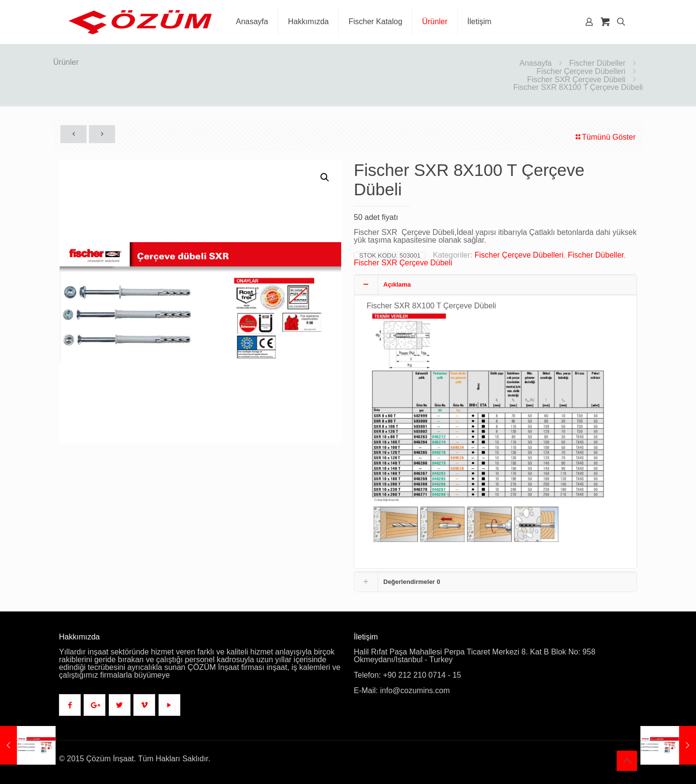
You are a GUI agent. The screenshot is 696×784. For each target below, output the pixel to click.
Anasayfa (536, 63)
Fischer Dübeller (597, 63)
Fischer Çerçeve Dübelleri (581, 71)
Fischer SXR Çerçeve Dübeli (576, 80)
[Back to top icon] (627, 761)
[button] (325, 177)
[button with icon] (70, 705)
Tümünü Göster (605, 137)
